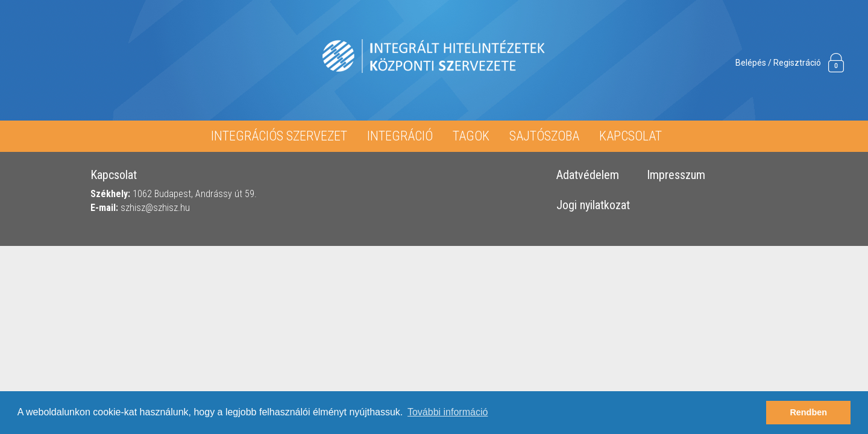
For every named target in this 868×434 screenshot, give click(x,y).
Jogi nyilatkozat (593, 206)
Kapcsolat (631, 136)
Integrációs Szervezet (279, 136)
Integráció (400, 136)
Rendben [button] (808, 412)
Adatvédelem (588, 175)
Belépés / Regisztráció (778, 63)
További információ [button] (448, 412)
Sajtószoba (544, 136)
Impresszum (676, 175)
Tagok (471, 136)
